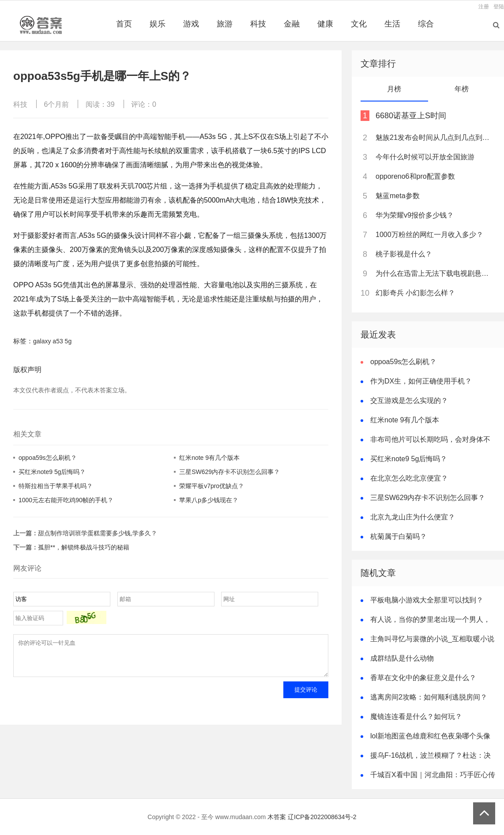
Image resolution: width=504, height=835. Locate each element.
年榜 (462, 89)
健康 (325, 24)
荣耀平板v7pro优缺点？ (212, 486)
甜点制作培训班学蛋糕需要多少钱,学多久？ (98, 533)
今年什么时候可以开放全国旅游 (425, 157)
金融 (292, 24)
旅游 (225, 24)
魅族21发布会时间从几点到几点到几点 (435, 137)
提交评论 (306, 696)
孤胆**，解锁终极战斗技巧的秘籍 (84, 547)
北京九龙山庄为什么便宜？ (413, 517)
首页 (124, 24)
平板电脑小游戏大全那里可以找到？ (427, 600)
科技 (258, 24)
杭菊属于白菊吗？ (399, 536)
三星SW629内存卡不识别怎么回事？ (229, 472)
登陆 (499, 7)
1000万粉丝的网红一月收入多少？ (429, 235)
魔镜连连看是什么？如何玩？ (416, 717)
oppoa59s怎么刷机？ (48, 458)
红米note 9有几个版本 (209, 458)
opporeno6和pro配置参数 (415, 176)
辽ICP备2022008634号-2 (322, 817)
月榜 (394, 89)
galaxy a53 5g (52, 341)
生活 (392, 24)
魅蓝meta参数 (398, 196)
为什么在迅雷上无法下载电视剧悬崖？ (435, 273)
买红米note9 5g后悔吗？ (52, 472)
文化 (359, 24)
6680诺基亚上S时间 (411, 116)
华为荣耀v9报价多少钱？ (415, 215)
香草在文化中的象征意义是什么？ (423, 678)
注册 (484, 7)
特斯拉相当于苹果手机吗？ (56, 486)
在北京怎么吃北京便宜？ (409, 478)
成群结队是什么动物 (402, 658)
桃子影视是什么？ (404, 254)
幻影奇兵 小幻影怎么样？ (415, 293)
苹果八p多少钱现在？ (209, 500)
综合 (426, 24)
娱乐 (158, 24)
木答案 (277, 817)
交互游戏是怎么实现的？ (409, 401)
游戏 (191, 24)
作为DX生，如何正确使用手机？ (421, 381)
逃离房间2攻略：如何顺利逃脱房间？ (429, 697)
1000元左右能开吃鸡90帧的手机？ (66, 500)
